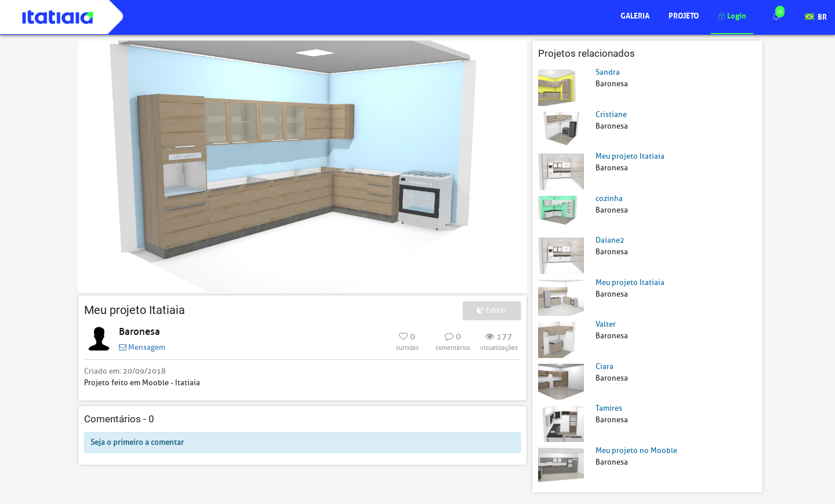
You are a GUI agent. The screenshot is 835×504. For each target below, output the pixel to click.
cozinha (609, 198)
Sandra (608, 72)
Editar (492, 310)
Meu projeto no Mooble (636, 450)
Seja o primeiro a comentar (137, 442)
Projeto (684, 15)
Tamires (609, 408)
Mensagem (142, 347)
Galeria (635, 15)
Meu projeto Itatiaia (630, 156)
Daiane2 (610, 240)
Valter (606, 324)
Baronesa (139, 332)
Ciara (605, 366)
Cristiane (611, 114)
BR (816, 16)
